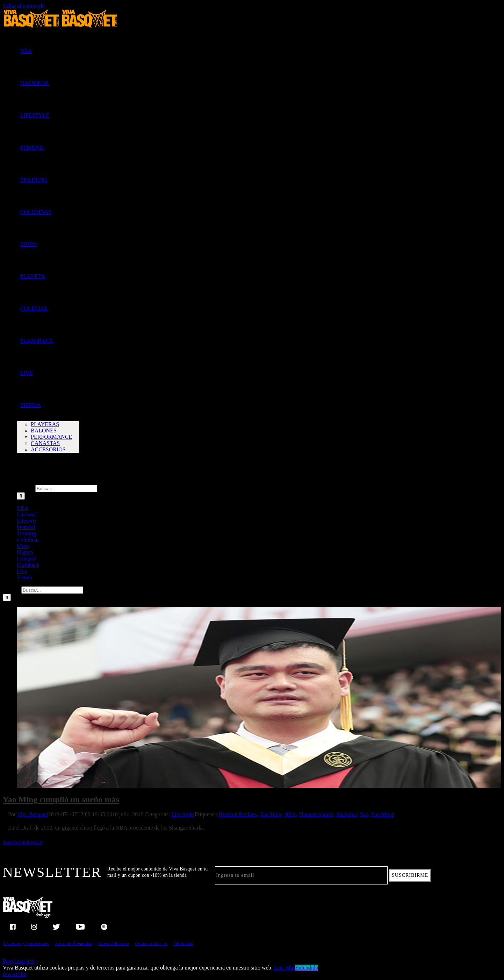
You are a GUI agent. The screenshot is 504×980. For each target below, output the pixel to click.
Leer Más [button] (285, 968)
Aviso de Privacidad (73, 943)
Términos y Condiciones (26, 943)
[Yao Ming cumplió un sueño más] (259, 697)
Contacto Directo (151, 943)
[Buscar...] (66, 489)
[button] (20, 469)
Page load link (19, 961)
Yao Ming (382, 814)
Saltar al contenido (24, 6)
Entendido (307, 968)
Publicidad (183, 943)
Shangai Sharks (316, 814)
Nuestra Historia (114, 943)
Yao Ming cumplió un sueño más (61, 799)
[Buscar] (21, 496)
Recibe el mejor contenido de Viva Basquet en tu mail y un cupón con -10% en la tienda (157, 872)
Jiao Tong (271, 814)
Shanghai (347, 814)
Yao (364, 814)
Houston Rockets (238, 814)
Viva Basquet (32, 814)
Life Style (182, 814)
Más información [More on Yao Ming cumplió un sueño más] (23, 842)
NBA (290, 814)
